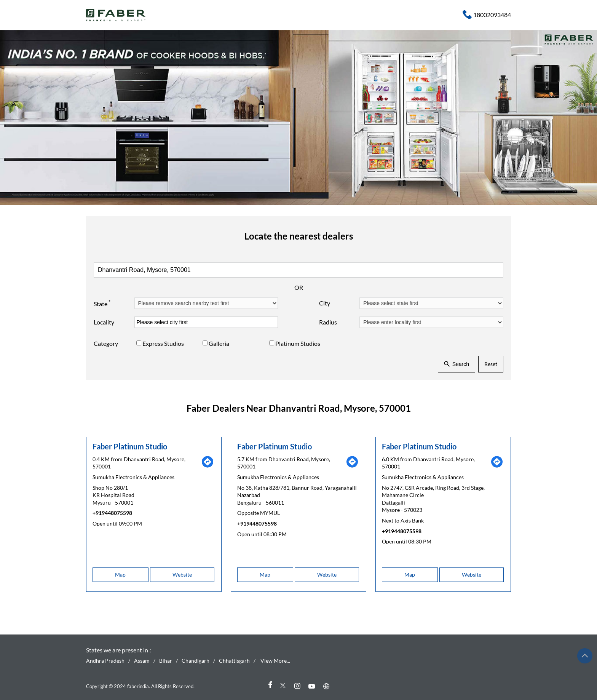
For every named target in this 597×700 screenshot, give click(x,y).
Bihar (166, 661)
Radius (328, 322)
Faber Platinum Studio (130, 446)
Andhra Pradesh (105, 661)
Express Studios (163, 344)
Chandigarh (196, 661)
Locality (104, 322)
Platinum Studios (298, 344)
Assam (142, 661)
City (325, 303)
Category (106, 344)
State (102, 303)
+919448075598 (112, 513)
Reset (491, 364)
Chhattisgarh (234, 661)
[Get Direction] (208, 466)
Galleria (219, 344)
